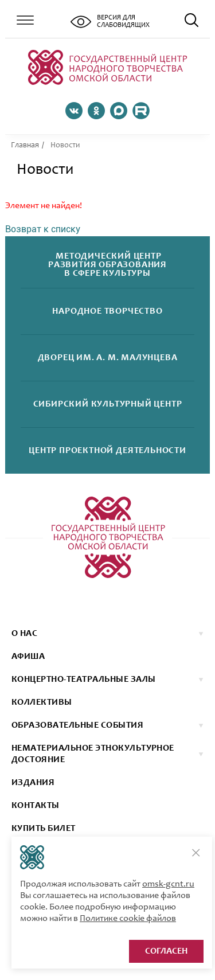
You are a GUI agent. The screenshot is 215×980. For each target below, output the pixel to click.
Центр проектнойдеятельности (107, 451)
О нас (24, 634)
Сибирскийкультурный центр (108, 405)
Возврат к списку (43, 229)
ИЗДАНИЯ (33, 783)
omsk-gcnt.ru (168, 884)
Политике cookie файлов (128, 919)
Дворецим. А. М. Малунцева (108, 358)
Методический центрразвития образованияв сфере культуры (107, 265)
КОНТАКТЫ (36, 806)
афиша (28, 657)
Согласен (166, 951)
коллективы (42, 702)
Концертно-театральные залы (83, 680)
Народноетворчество (107, 312)
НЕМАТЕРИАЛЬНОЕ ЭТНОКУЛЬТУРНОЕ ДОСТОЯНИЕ (93, 754)
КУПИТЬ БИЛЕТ (44, 829)
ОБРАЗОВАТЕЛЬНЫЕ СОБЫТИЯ (77, 725)
